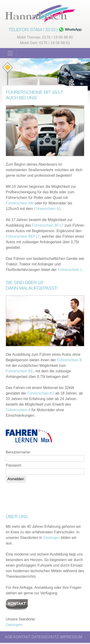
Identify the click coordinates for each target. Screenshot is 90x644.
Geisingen (51, 538)
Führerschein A (18, 410)
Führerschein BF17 (48, 225)
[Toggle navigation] (10, 53)
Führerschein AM (20, 203)
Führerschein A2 (41, 393)
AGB (9, 637)
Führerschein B (70, 360)
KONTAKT (22, 637)
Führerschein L (70, 270)
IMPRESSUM (71, 637)
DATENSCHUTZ (45, 637)
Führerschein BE (19, 371)
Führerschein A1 (48, 209)
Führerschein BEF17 (23, 236)
